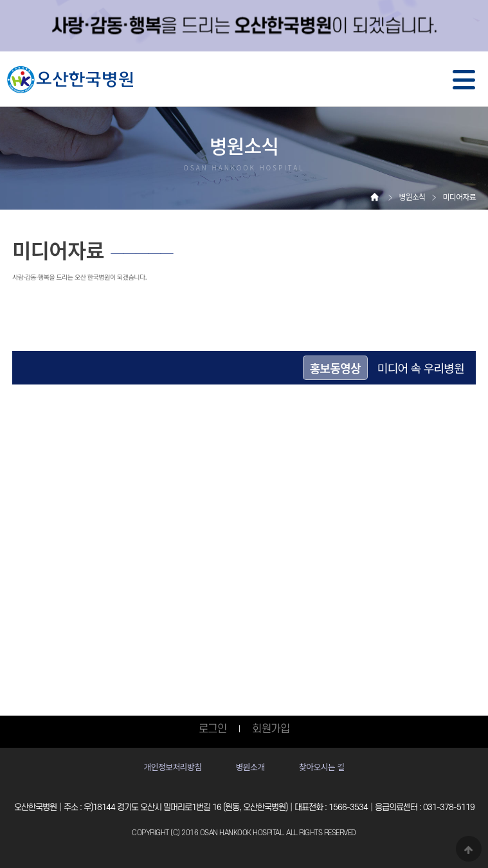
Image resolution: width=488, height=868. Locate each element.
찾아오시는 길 (322, 767)
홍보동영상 (335, 368)
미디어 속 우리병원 (421, 368)
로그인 (213, 729)
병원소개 (250, 767)
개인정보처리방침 (172, 767)
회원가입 (271, 729)
